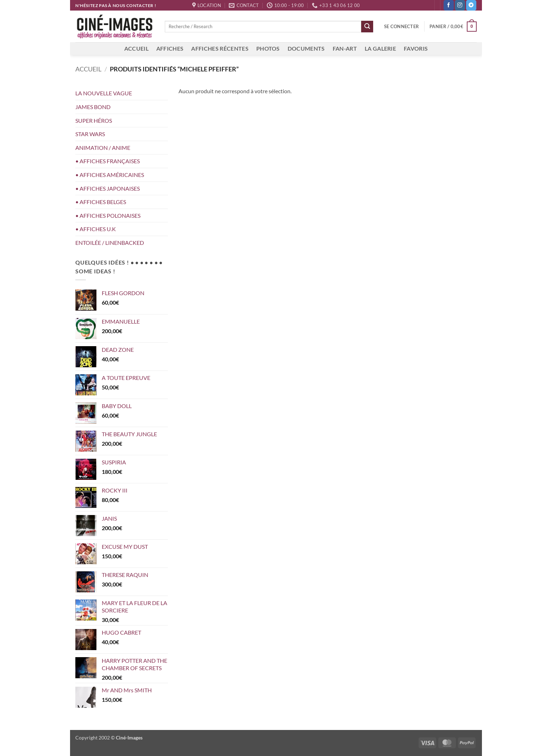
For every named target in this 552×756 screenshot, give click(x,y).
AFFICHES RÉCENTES (220, 48)
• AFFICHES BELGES (101, 202)
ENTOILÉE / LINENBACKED (110, 243)
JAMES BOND (93, 107)
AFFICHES (170, 48)
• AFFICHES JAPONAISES (108, 188)
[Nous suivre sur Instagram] (460, 5)
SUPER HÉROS (94, 120)
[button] (402, 26)
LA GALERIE (380, 48)
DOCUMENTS (306, 48)
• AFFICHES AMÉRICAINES (110, 175)
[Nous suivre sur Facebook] (449, 5)
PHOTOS (268, 48)
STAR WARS (90, 134)
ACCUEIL (136, 48)
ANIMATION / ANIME (103, 148)
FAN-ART (345, 48)
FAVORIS (416, 48)
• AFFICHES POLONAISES (108, 215)
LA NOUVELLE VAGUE (104, 93)
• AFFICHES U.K (96, 229)
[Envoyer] (367, 27)
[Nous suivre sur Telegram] (471, 5)
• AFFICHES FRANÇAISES (108, 161)
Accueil (88, 69)
